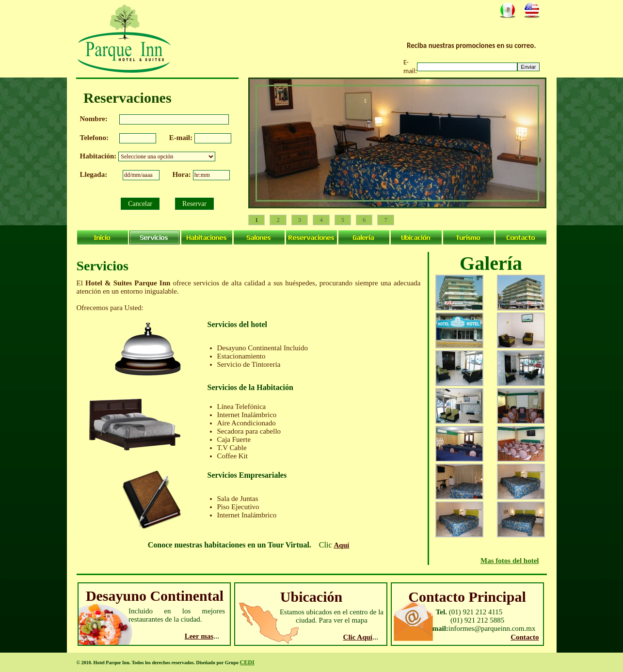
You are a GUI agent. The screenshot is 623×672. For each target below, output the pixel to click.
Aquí (342, 545)
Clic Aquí (358, 637)
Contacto (525, 637)
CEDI (247, 662)
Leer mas (199, 636)
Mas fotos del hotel (510, 561)
